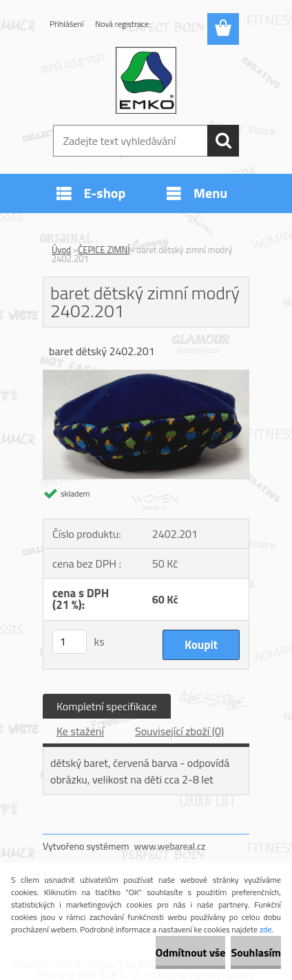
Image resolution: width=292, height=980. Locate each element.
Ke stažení (80, 731)
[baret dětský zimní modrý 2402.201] (146, 376)
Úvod (61, 250)
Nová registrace (122, 24)
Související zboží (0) (179, 731)
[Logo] (146, 81)
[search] (223, 141)
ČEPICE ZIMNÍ (104, 250)
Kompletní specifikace (107, 706)
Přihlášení (66, 24)
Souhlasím (256, 952)
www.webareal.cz (170, 846)
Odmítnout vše (191, 952)
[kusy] (70, 642)
